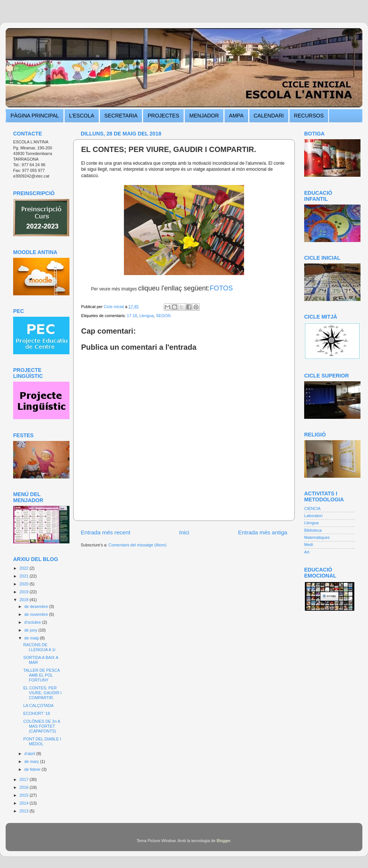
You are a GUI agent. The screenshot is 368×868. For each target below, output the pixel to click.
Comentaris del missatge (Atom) (137, 545)
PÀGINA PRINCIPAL (35, 116)
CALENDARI (269, 116)
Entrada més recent (106, 532)
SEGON (163, 316)
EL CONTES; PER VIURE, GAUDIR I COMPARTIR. (42, 693)
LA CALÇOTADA (38, 706)
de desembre (37, 606)
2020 (25, 584)
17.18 (132, 316)
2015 (25, 795)
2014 (25, 803)
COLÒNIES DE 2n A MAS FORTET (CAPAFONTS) (42, 726)
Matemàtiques (317, 537)
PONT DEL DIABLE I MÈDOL (42, 741)
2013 (25, 811)
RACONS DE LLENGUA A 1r (39, 647)
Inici (184, 532)
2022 (25, 568)
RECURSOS (309, 116)
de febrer (33, 769)
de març (32, 761)
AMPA (236, 116)
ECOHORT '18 (37, 713)
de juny (32, 630)
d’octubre (33, 622)
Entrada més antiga (263, 532)
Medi (308, 545)
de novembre (37, 614)
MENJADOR (204, 116)
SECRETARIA (121, 116)
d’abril (30, 754)
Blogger (224, 841)
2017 (25, 779)
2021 (25, 576)
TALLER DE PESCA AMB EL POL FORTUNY (41, 675)
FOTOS (221, 288)
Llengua (146, 316)
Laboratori (313, 516)
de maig (32, 638)
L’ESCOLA (82, 116)
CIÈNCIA (312, 508)
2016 (25, 787)
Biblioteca (313, 530)
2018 (25, 600)
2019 (25, 592)
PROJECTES (163, 116)
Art (307, 552)
